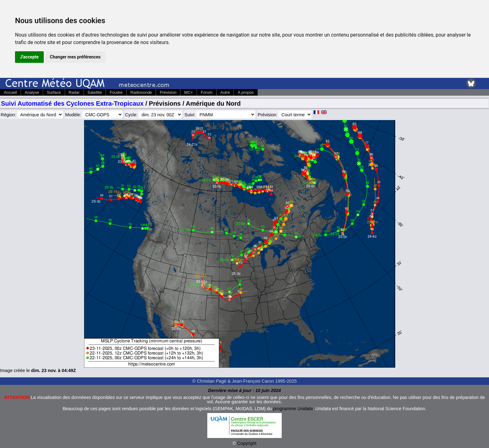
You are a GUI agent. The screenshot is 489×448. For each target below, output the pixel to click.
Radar (74, 92)
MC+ (189, 92)
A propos (246, 92)
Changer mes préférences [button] (75, 57)
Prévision (168, 92)
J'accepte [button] (29, 57)
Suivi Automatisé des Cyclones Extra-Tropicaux (72, 103)
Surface (54, 92)
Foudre (116, 92)
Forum (207, 92)
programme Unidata (293, 409)
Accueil (10, 92)
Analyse (32, 92)
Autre (225, 92)
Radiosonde (141, 92)
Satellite (95, 92)
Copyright (247, 443)
